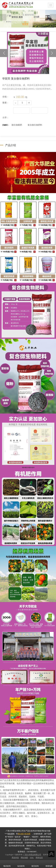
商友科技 (15, 857)
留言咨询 (35, 864)
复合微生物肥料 (35, 125)
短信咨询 (21, 864)
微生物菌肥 (17, 125)
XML (32, 857)
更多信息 (22, 110)
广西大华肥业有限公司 (32, 854)
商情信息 (39, 857)
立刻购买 (40, 110)
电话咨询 (7, 864)
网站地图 (24, 857)
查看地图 (49, 864)
